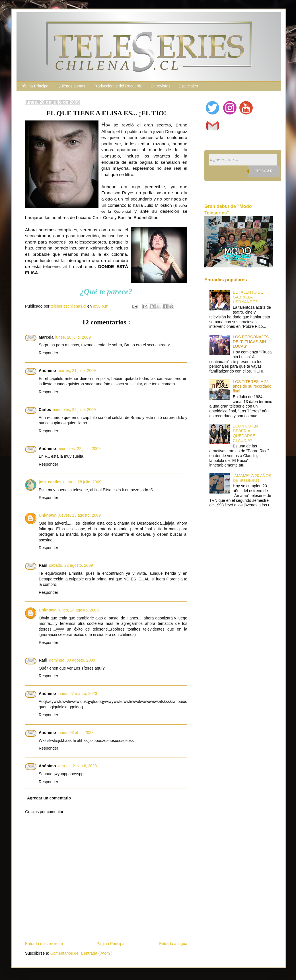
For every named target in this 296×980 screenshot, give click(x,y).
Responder (49, 353)
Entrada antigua (173, 944)
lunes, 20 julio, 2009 (73, 337)
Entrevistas (160, 86)
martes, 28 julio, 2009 (82, 482)
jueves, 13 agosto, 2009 (80, 515)
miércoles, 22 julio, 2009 (74, 410)
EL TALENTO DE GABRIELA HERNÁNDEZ (248, 297)
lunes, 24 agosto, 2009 (79, 610)
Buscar (264, 171)
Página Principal (35, 86)
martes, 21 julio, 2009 (77, 371)
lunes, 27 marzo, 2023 (78, 693)
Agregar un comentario (49, 798)
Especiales (188, 86)
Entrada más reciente (44, 944)
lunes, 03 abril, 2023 (76, 733)
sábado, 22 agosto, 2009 (71, 565)
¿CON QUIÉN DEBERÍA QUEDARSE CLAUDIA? (245, 433)
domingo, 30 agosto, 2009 (72, 660)
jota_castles (50, 482)
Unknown (48, 515)
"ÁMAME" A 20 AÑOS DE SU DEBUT (252, 478)
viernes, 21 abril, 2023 (77, 766)
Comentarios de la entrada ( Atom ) (81, 953)
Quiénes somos (71, 86)
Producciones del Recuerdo (118, 86)
